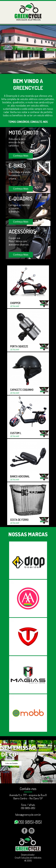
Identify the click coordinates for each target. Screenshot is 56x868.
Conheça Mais (21, 156)
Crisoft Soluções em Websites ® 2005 (28, 859)
